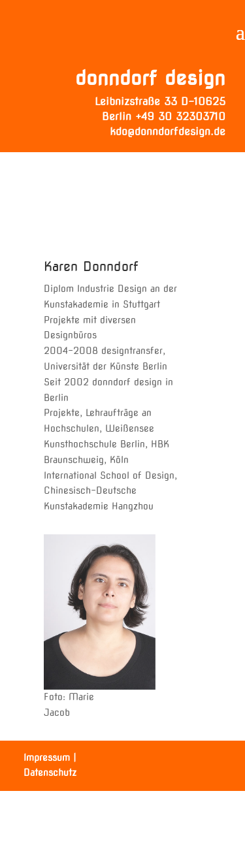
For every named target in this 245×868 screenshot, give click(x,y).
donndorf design (150, 78)
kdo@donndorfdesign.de (168, 132)
